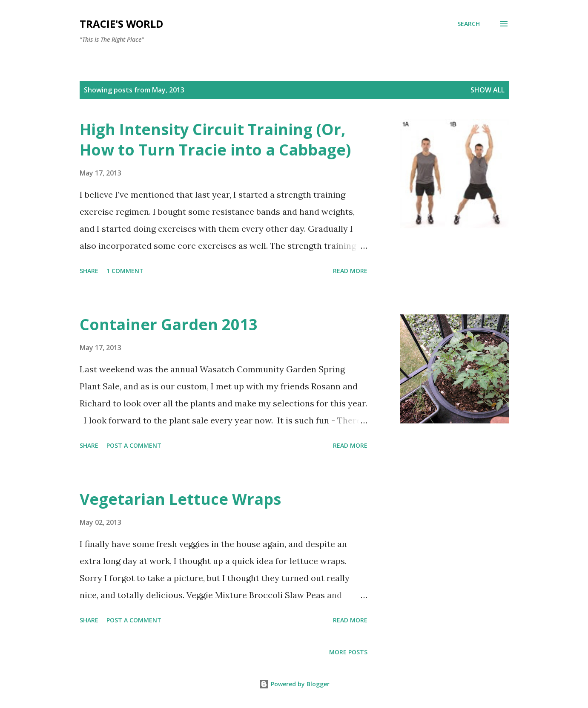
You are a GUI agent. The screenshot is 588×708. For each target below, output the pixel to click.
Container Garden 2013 (169, 324)
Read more (350, 271)
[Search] (469, 24)
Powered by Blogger (294, 684)
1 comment (125, 271)
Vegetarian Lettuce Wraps (180, 499)
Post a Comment (134, 445)
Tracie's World (121, 24)
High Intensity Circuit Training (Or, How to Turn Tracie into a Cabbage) (215, 140)
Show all (488, 90)
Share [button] (89, 271)
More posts (348, 652)
